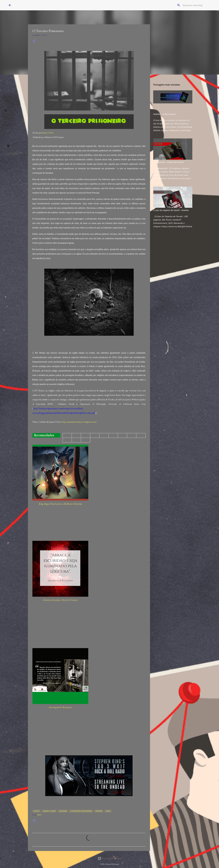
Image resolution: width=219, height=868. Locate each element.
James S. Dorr (48, 133)
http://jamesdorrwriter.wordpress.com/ (79, 422)
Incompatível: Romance (60, 707)
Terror (99, 811)
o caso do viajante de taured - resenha (171, 210)
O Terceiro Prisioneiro (81, 811)
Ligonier (63, 811)
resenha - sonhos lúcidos (165, 114)
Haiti (39, 815)
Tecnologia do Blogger (109, 858)
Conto (37, 811)
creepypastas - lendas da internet (168, 162)
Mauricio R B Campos (34, 5)
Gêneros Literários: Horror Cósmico (60, 600)
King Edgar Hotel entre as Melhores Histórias (60, 504)
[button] (34, 41)
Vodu (108, 811)
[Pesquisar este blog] (196, 5)
